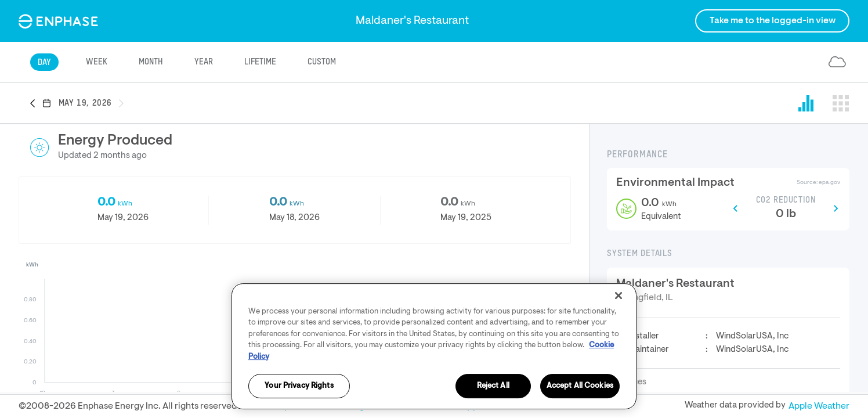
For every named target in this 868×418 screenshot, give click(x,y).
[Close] (619, 350)
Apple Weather (819, 406)
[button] (36, 104)
